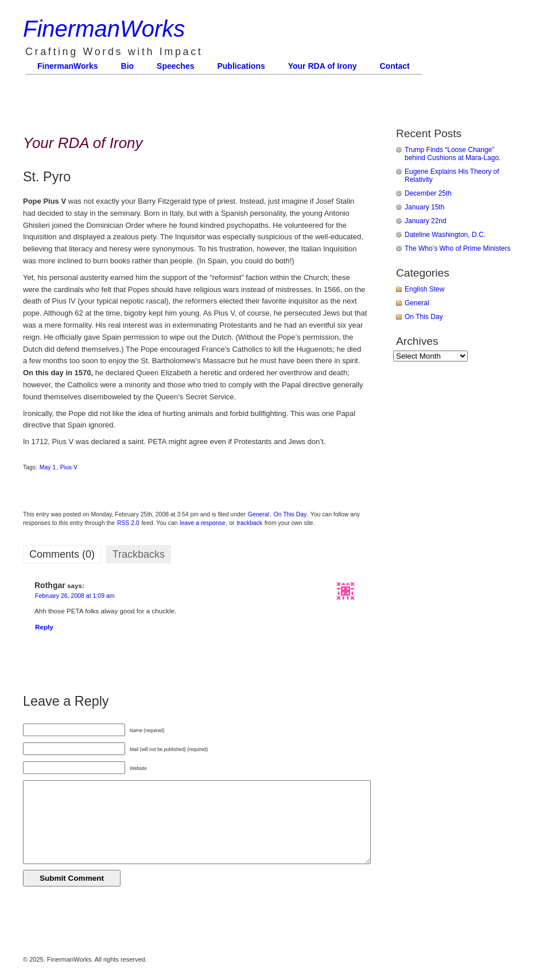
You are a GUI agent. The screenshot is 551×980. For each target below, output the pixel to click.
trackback (249, 523)
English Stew (424, 289)
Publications (241, 66)
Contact (395, 66)
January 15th (424, 207)
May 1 (48, 467)
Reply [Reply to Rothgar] (44, 627)
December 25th (428, 193)
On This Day (290, 514)
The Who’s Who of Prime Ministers (458, 248)
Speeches (175, 66)
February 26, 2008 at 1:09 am (75, 596)
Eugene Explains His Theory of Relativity (452, 176)
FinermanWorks (104, 29)
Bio (128, 66)
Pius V (69, 467)
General (259, 514)
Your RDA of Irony (323, 66)
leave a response (202, 523)
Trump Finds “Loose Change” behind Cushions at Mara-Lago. (453, 154)
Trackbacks (139, 554)
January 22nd (426, 221)
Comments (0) (62, 554)
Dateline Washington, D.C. (445, 235)
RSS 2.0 (128, 523)
